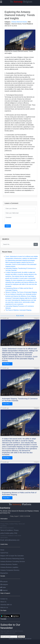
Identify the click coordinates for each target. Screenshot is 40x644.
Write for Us (4, 607)
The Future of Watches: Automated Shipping (18, 310)
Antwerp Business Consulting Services (13, 561)
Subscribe (21, 637)
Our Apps (3, 610)
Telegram (4, 590)
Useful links (4, 544)
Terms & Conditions (7, 530)
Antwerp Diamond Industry (19, 22)
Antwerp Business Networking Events (12, 559)
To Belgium (21, 2)
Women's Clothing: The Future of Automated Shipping (21, 292)
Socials (3, 576)
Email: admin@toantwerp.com (10, 540)
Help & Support (5, 593)
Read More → (7, 364)
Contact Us (4, 599)
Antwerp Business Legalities (9, 567)
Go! (36, 244)
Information (4, 519)
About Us (3, 602)
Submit (8, 226)
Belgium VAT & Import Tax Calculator (12, 556)
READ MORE (20, 316)
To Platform (20, 504)
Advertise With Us (6, 605)
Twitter (3, 587)
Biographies (4, 573)
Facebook (4, 582)
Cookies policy (9, 533)
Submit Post (4, 553)
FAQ (16, 533)
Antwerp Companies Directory (10, 570)
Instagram (4, 584)
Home (2, 550)
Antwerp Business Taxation (9, 564)
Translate (3, 619)
